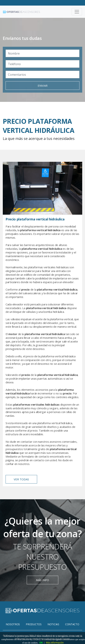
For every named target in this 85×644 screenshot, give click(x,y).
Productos (34, 624)
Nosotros (13, 624)
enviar (43, 86)
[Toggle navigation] (77, 12)
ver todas (21, 479)
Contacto (72, 624)
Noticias (53, 624)
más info (42, 580)
